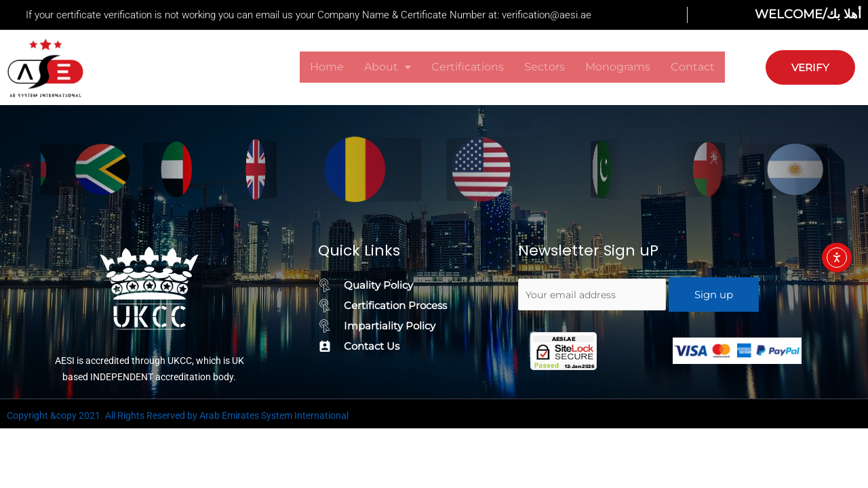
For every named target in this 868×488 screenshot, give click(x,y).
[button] (388, 67)
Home (327, 67)
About (388, 67)
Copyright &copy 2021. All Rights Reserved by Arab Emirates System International (178, 415)
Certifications (468, 67)
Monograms (618, 67)
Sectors (545, 67)
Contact (693, 67)
